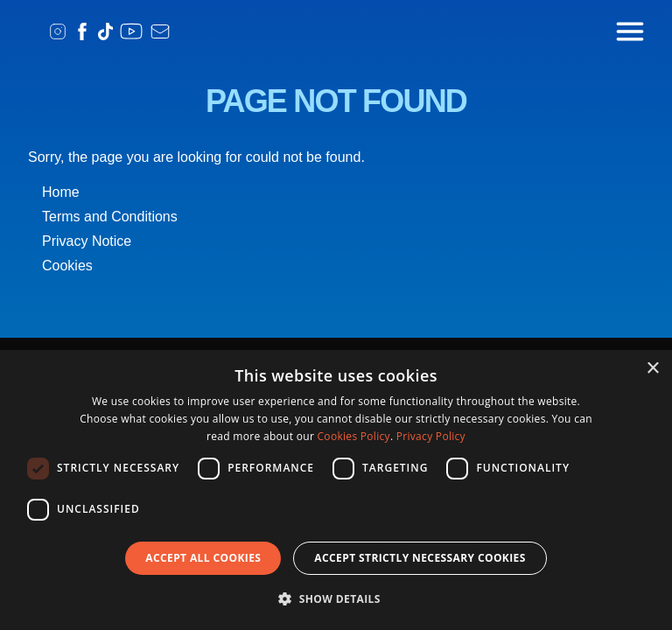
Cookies (67, 266)
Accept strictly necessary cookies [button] (420, 558)
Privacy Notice (87, 241)
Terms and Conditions (110, 217)
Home (61, 192)
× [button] (652, 369)
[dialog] (336, 490)
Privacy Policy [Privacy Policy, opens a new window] (431, 436)
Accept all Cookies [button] (203, 558)
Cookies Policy (354, 436)
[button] (336, 598)
